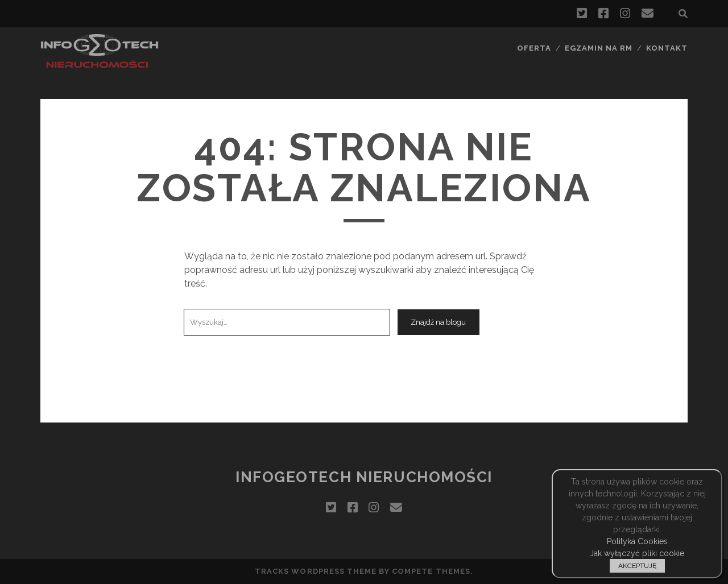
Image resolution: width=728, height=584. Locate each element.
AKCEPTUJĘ (637, 566)
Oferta (534, 48)
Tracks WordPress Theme (316, 571)
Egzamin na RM (599, 48)
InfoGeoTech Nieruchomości (364, 477)
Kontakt (667, 48)
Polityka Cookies (637, 541)
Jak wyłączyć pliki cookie (637, 553)
